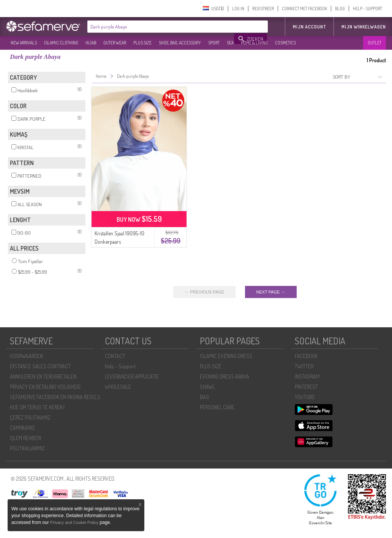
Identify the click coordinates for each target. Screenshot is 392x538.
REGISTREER (263, 9)
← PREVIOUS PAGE (204, 292)
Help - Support (120, 366)
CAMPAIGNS (22, 428)
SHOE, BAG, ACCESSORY (180, 43)
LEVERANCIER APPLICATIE (132, 376)
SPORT (214, 43)
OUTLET (375, 43)
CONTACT (115, 356)
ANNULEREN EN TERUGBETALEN (43, 376)
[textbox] (161, 27)
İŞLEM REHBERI (25, 438)
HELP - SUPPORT (367, 9)
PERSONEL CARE (217, 407)
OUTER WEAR (115, 43)
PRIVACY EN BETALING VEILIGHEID (45, 387)
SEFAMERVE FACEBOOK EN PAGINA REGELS (55, 397)
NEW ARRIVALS (24, 43)
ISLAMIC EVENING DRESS (226, 356)
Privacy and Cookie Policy (74, 522)
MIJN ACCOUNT (309, 27)
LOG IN (238, 9)
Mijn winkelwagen (364, 27)
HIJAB (91, 43)
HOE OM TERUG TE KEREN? (37, 407)
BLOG (340, 9)
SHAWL (207, 387)
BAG (204, 397)
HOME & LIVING (254, 43)
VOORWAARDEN (26, 356)
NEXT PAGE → (271, 292)
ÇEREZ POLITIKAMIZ (30, 417)
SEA (230, 43)
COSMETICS (285, 43)
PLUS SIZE (142, 43)
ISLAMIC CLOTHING (61, 43)
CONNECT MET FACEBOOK (304, 9)
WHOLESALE (118, 387)
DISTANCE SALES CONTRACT (40, 366)
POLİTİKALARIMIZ (27, 448)
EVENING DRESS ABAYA (224, 376)
